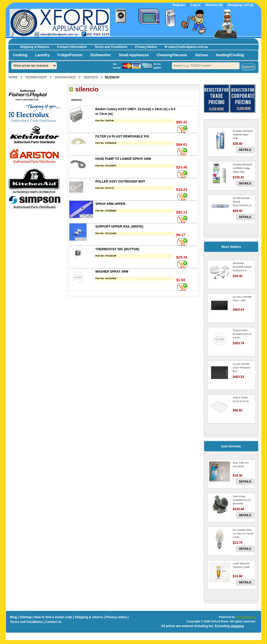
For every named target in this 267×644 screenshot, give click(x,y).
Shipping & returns (89, 617)
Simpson (91, 77)
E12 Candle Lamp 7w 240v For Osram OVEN (243, 534)
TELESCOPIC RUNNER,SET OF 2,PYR (242, 334)
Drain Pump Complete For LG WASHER (242, 500)
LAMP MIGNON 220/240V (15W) (241, 565)
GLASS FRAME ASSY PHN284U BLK (242, 368)
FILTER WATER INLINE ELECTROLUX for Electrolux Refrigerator (242, 205)
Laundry (42, 55)
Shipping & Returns (35, 47)
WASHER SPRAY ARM (112, 272)
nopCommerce (246, 617)
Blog (13, 617)
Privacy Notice (146, 47)
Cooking (20, 55)
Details (245, 150)
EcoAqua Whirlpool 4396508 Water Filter (243, 135)
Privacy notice (116, 617)
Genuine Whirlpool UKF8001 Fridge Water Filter (242, 168)
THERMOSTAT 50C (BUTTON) (117, 249)
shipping (237, 626)
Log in (195, 5)
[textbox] (206, 66)
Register (179, 5)
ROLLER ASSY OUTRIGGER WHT (120, 182)
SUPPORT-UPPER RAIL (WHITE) (119, 227)
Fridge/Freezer (70, 55)
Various (201, 55)
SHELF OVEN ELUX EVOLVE (241, 399)
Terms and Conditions (111, 47)
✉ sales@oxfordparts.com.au (186, 47)
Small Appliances (134, 55)
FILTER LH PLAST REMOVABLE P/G (122, 136)
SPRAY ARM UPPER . (111, 204)
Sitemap (26, 617)
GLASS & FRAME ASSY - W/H (242, 299)
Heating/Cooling (230, 55)
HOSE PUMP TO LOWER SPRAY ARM (123, 159)
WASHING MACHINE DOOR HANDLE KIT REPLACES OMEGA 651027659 (243, 271)
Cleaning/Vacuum (172, 55)
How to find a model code (53, 617)
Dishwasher (101, 55)
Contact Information (72, 47)
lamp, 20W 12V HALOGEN (241, 465)
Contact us (53, 622)
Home (13, 77)
